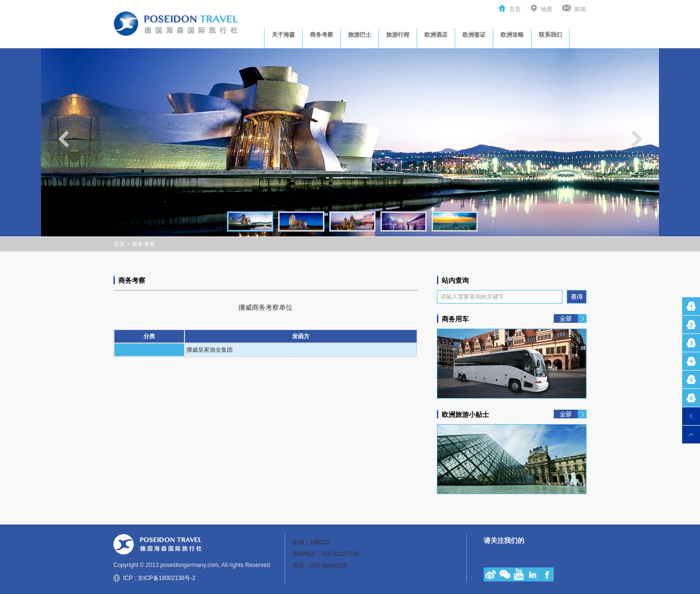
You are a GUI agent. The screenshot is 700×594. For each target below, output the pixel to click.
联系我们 (550, 35)
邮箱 (580, 9)
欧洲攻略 (512, 35)
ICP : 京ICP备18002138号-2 (159, 578)
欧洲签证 (474, 35)
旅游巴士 (360, 35)
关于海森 (283, 35)
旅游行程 (398, 35)
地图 (546, 9)
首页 (515, 9)
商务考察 (322, 35)
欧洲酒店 (436, 35)
